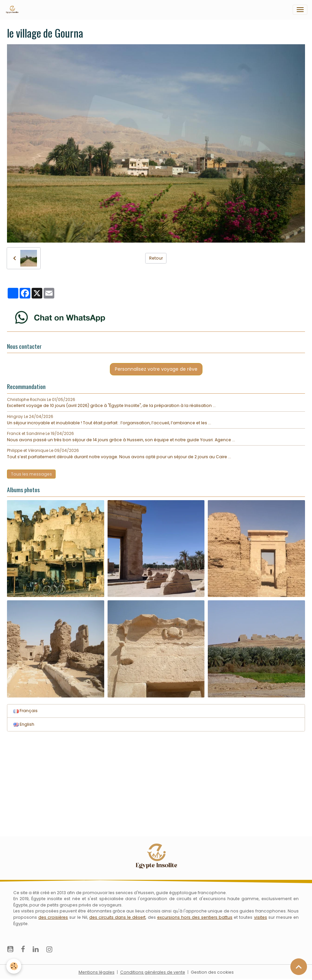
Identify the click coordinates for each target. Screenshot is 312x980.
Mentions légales (97, 972)
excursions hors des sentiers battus (195, 917)
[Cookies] (14, 966)
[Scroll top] (299, 967)
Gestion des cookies (212, 972)
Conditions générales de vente (153, 972)
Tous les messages (31, 474)
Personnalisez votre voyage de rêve (156, 369)
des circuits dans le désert (118, 917)
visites (261, 917)
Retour (156, 258)
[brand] (13, 10)
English (24, 724)
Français (25, 711)
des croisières (53, 917)
